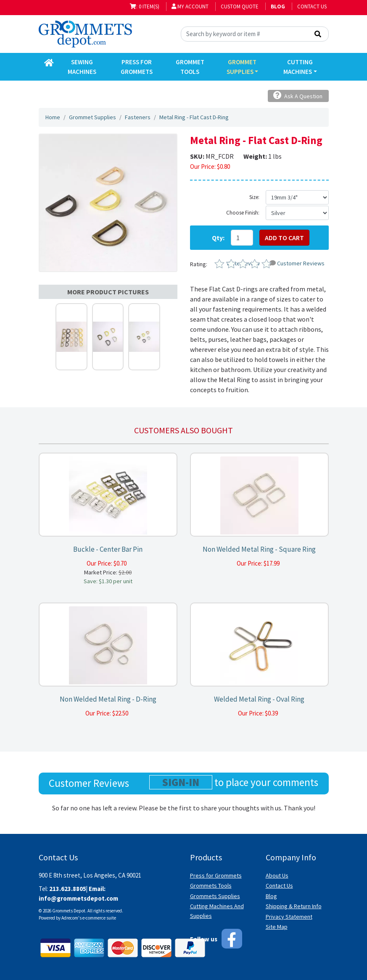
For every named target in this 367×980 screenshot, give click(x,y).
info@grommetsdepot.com (78, 898)
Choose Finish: (243, 213)
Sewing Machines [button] (82, 67)
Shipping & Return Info (294, 906)
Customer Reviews (297, 263)
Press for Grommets (216, 875)
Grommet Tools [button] (190, 67)
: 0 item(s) (145, 7)
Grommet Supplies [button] (242, 67)
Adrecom (70, 918)
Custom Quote (240, 7)
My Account (190, 7)
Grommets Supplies (215, 896)
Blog (271, 896)
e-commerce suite (99, 918)
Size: (254, 197)
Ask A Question (298, 96)
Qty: (218, 238)
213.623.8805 (68, 889)
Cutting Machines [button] (298, 67)
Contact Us (312, 7)
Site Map (277, 927)
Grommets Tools (211, 886)
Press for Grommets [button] (137, 67)
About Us (277, 875)
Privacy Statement (289, 917)
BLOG (278, 7)
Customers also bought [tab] (183, 430)
